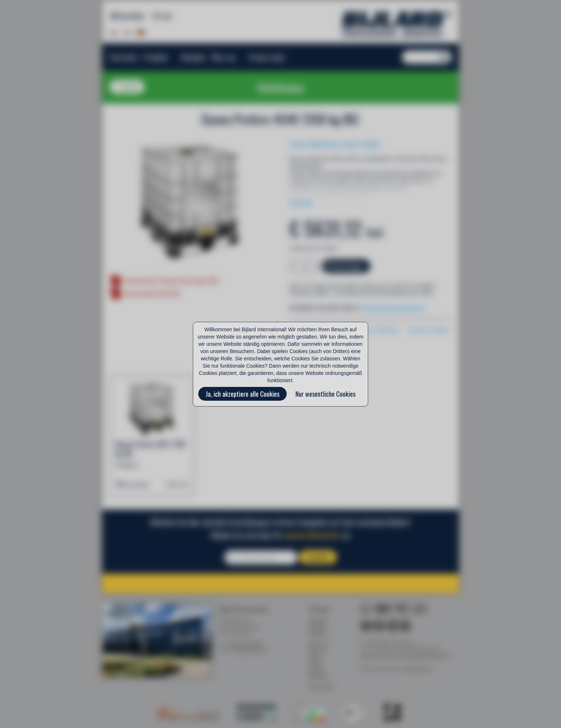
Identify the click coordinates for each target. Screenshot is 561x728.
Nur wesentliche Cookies (325, 394)
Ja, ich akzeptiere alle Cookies (242, 394)
